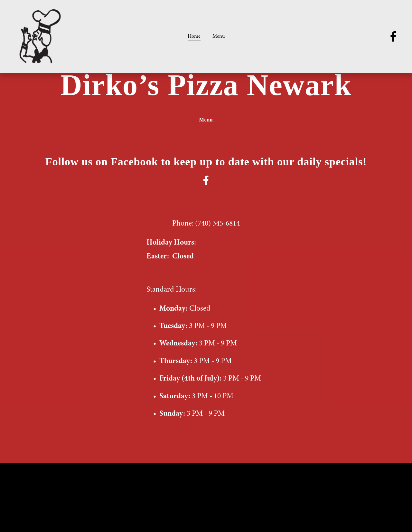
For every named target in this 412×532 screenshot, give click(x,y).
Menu (219, 36)
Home (194, 36)
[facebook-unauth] (393, 36)
